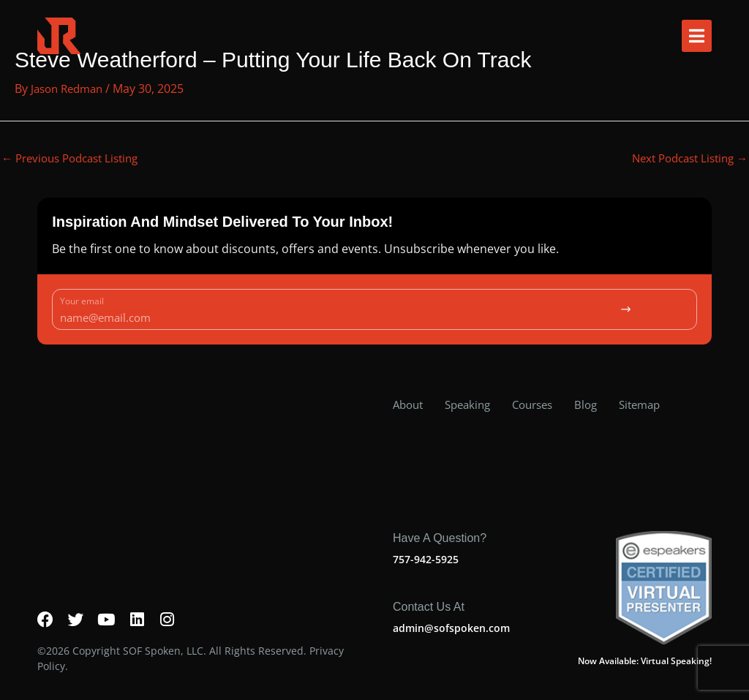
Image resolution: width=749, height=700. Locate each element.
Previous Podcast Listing (76, 159)
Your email (82, 302)
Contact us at (429, 593)
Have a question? (440, 524)
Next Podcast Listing (684, 159)
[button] (697, 36)
